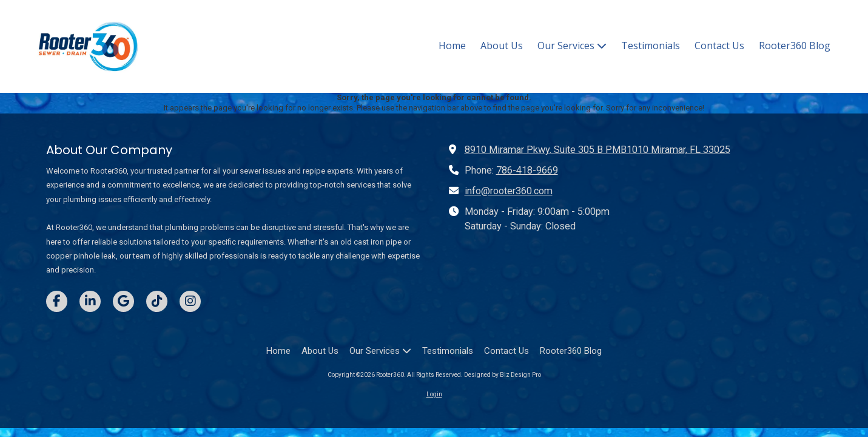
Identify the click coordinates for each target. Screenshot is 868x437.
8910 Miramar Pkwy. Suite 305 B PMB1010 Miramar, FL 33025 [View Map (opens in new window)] (597, 150)
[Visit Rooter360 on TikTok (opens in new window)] (157, 301)
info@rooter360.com (509, 191)
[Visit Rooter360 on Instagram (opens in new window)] (190, 301)
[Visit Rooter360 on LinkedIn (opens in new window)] (90, 301)
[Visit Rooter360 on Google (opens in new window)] (123, 301)
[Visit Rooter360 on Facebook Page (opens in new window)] (57, 301)
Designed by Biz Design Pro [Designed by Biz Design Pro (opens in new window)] (503, 375)
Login (434, 394)
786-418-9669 (527, 170)
